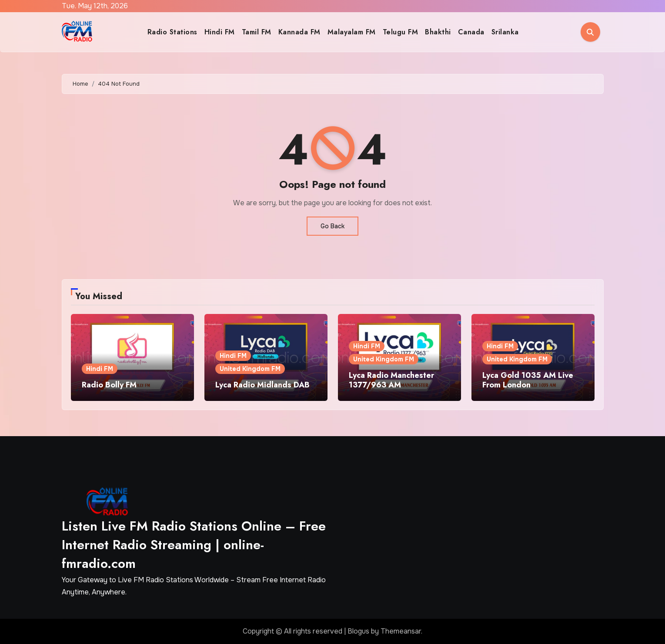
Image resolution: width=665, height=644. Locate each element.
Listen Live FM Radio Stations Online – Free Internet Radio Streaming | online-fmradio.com (194, 545)
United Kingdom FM (250, 369)
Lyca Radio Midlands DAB (262, 385)
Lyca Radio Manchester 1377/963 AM (391, 380)
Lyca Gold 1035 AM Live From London (528, 380)
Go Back (332, 226)
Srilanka (505, 32)
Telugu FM (401, 32)
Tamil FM (257, 32)
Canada (471, 32)
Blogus (358, 631)
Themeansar (401, 631)
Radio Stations (172, 32)
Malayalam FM (352, 32)
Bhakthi (438, 32)
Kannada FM (299, 32)
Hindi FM (220, 32)
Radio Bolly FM (109, 385)
